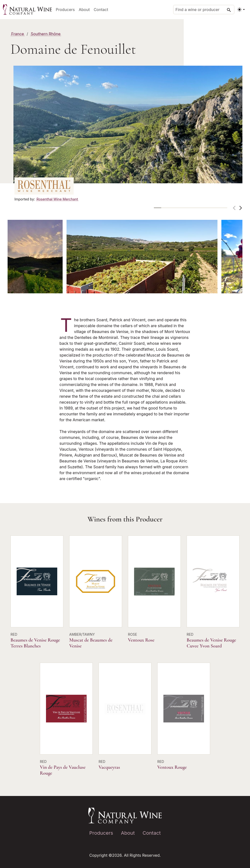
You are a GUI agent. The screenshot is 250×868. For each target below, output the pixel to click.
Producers (65, 10)
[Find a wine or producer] (204, 10)
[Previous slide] (235, 208)
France (18, 34)
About (84, 10)
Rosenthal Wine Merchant (57, 199)
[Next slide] (240, 208)
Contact (101, 10)
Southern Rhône (46, 34)
